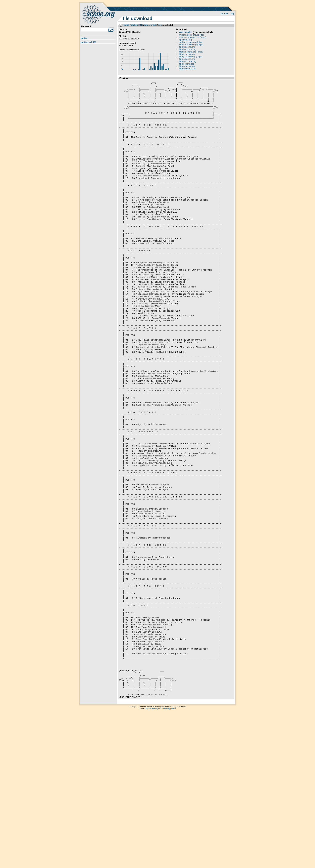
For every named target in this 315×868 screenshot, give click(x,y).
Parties (85, 38)
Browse (224, 13)
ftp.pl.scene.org (187, 64)
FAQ (232, 13)
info (160, 25)
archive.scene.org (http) (191, 42)
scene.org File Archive (99, 14)
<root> (127, 25)
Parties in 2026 (89, 42)
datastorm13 (150, 25)
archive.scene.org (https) (191, 44)
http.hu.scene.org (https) (191, 52)
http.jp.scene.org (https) (191, 57)
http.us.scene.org (188, 69)
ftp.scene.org (186, 40)
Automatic (186, 32)
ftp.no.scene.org (187, 59)
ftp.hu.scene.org (187, 47)
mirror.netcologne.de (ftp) (192, 35)
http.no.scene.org (188, 61)
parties (134, 25)
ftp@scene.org (152, 863)
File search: (87, 26)
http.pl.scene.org (187, 66)
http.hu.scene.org (188, 49)
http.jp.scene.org (187, 54)
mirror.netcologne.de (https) (193, 37)
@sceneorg (165, 863)
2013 (141, 25)
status (174, 863)
